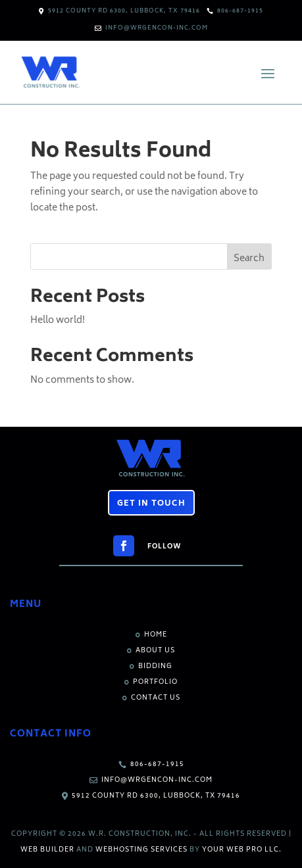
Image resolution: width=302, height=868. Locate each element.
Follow (164, 547)
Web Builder (47, 850)
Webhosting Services (141, 850)
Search (249, 259)
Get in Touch (151, 504)
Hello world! (58, 321)
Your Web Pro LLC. (242, 850)
